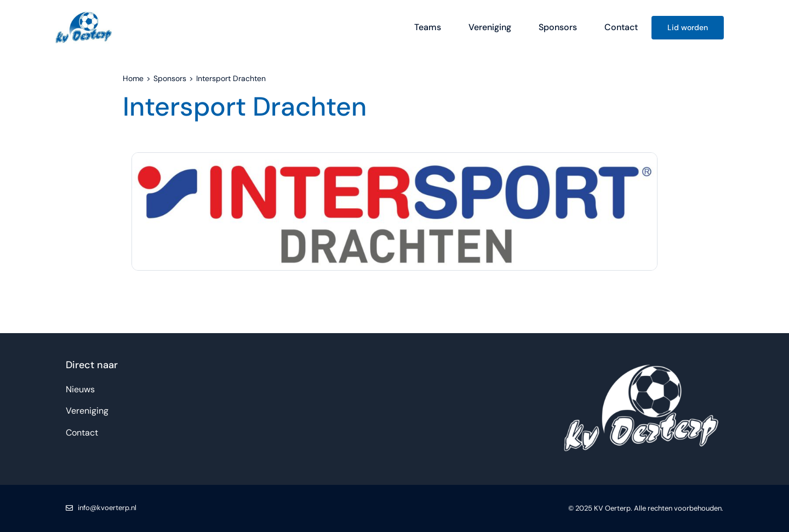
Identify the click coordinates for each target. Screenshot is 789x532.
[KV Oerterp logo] (84, 12)
